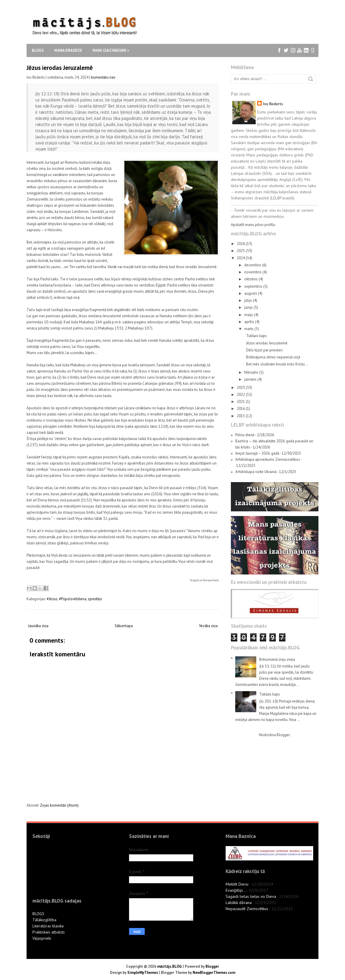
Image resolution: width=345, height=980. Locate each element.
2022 (241, 395)
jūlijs (249, 300)
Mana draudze (68, 50)
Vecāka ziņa (208, 626)
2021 (241, 402)
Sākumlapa (124, 626)
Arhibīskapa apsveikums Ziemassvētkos (268, 459)
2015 (241, 416)
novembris (253, 272)
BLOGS (38, 914)
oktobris (251, 279)
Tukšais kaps (256, 336)
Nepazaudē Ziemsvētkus (247, 909)
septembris (254, 286)
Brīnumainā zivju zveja (277, 659)
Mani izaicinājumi (111, 50)
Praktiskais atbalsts (49, 932)
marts (249, 329)
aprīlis (250, 322)
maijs (249, 315)
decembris (253, 265)
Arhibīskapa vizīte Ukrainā (256, 472)
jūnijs (249, 307)
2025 (241, 251)
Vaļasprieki (42, 938)
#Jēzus (52, 599)
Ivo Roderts (273, 104)
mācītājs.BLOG (169, 966)
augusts (251, 293)
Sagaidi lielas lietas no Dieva (251, 896)
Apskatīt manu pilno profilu (253, 225)
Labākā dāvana (239, 903)
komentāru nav (103, 77)
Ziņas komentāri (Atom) (59, 805)
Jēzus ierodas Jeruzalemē (60, 68)
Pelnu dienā (245, 435)
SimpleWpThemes (143, 973)
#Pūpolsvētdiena (73, 599)
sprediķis (95, 599)
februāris (252, 372)
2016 (241, 409)
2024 (241, 258)
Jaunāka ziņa (38, 626)
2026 (241, 244)
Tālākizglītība (44, 920)
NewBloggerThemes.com (214, 973)
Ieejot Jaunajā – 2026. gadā (257, 453)
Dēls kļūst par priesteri (264, 350)
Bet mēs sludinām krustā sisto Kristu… (277, 364)
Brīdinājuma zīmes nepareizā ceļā (273, 357)
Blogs (38, 50)
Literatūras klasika (48, 926)
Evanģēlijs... (236, 890)
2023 (241, 388)
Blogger (283, 735)
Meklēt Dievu (237, 884)
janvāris (251, 379)
